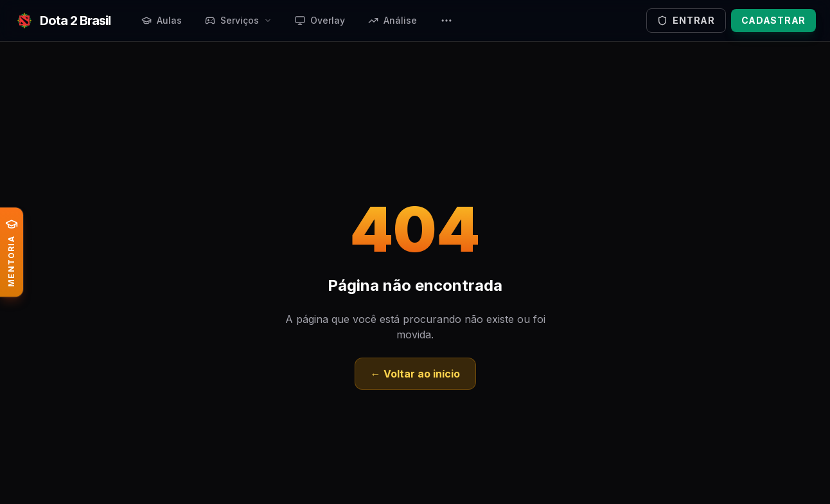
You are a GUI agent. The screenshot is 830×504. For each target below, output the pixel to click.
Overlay (320, 20)
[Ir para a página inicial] (62, 21)
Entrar (686, 20)
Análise (393, 20)
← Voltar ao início (415, 374)
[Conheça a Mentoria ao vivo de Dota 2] (12, 252)
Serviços (238, 20)
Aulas (162, 20)
